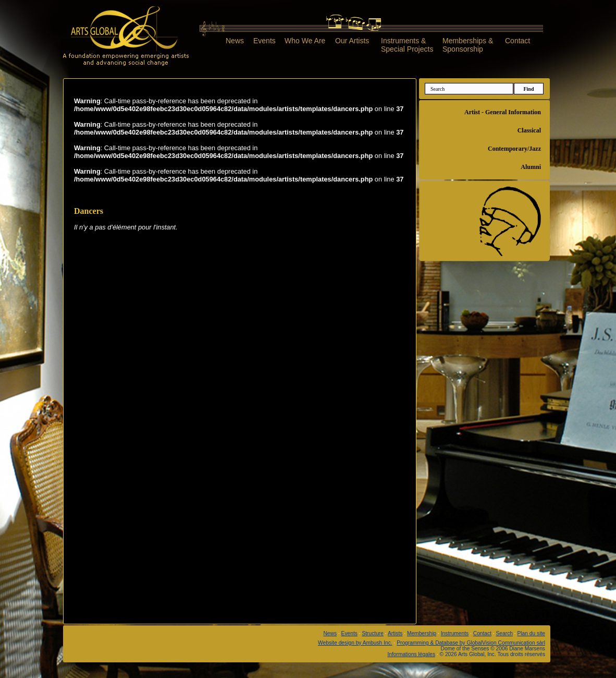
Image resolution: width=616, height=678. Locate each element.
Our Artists (352, 41)
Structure (373, 633)
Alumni (531, 167)
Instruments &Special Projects (407, 45)
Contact (518, 41)
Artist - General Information (503, 112)
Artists (395, 633)
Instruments (455, 633)
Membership (422, 633)
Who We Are (305, 41)
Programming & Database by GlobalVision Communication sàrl (471, 643)
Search (504, 633)
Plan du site (531, 633)
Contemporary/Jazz (514, 149)
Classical (529, 130)
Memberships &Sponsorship (468, 45)
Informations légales (411, 654)
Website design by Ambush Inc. (355, 643)
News (235, 41)
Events (264, 41)
